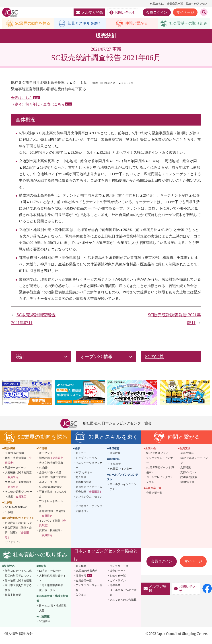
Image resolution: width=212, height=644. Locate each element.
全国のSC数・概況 (50, 476)
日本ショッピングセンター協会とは (106, 558)
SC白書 (43, 471)
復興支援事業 (13, 599)
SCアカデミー (84, 476)
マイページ (185, 12)
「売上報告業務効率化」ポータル (51, 592)
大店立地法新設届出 (51, 466)
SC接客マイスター (121, 472)
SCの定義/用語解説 (50, 491)
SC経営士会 (187, 486)
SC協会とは (157, 4)
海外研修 (81, 481)
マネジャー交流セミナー (89, 469)
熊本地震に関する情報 (18, 584)
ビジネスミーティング (89, 510)
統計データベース (16, 471)
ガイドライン (13, 546)
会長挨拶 (81, 570)
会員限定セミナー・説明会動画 (89, 493)
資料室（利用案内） (51, 537)
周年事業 (115, 589)
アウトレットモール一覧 (52, 508)
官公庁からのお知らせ (18, 527)
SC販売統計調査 (15, 457)
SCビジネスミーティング (194, 464)
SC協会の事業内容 (87, 575)
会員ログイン (157, 12)
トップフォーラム (86, 462)
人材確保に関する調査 (18, 479)
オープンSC (46, 457)
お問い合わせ (123, 13)
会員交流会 (187, 457)
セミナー (81, 457)
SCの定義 (154, 361)
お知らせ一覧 (118, 579)
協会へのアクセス (197, 4)
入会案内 (81, 599)
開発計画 (52, 462)
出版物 (9, 516)
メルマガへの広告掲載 (123, 604)
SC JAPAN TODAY (16, 511)
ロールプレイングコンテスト (123, 491)
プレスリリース (119, 570)
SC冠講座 (45, 625)
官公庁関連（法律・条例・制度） (18, 536)
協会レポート (118, 575)
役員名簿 (81, 579)
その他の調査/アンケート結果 (19, 498)
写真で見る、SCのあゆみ (53, 498)
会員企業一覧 (175, 4)
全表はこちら (22, 102)
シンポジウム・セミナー (89, 503)
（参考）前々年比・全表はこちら (38, 108)
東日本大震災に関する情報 (18, 592)
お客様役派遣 (84, 486)
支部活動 (186, 471)
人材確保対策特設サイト (52, 582)
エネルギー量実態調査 (18, 488)
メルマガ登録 (89, 12)
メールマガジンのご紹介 (123, 596)
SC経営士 (115, 468)
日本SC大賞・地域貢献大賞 (53, 612)
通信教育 (115, 457)
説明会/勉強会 (189, 481)
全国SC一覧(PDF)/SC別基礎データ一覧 (53, 483)
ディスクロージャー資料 (89, 592)
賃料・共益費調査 (18, 464)
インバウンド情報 (52, 527)
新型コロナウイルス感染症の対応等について (18, 577)
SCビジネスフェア (157, 457)
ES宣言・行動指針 (50, 575)
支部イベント (84, 515)
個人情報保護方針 (19, 637)
